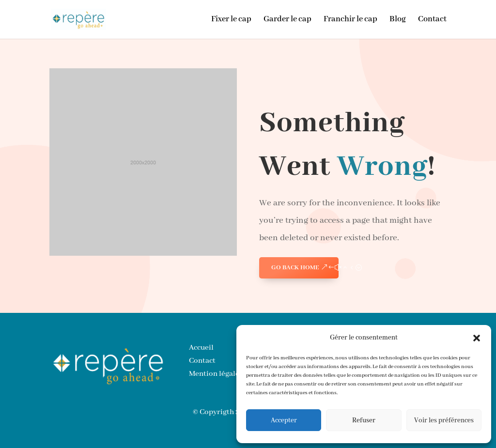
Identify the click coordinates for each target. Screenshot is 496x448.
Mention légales (216, 374)
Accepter (284, 420)
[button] (477, 338)
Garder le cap (287, 20)
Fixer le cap (231, 20)
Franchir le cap (350, 20)
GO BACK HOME (295, 268)
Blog (398, 20)
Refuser (364, 420)
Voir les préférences (444, 420)
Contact (432, 20)
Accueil (201, 348)
